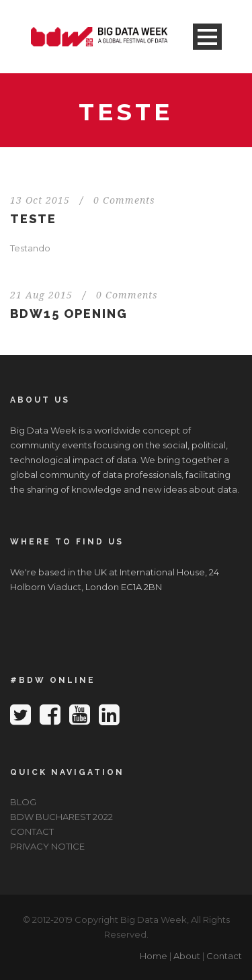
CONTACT (32, 831)
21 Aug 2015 (41, 295)
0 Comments (124, 200)
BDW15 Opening (69, 314)
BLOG (23, 802)
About (187, 956)
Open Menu (207, 37)
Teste (33, 219)
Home (154, 956)
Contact (224, 956)
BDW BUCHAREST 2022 (61, 817)
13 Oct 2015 (40, 200)
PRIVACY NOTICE (47, 846)
